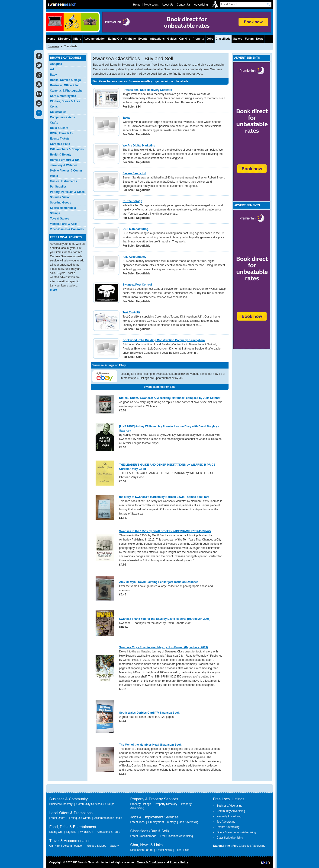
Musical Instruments (64, 181)
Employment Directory (162, 822)
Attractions (157, 39)
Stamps (55, 213)
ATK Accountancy (135, 257)
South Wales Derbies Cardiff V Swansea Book (149, 713)
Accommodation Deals (108, 818)
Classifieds (223, 39)
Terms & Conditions (150, 862)
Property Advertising (229, 816)
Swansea (53, 46)
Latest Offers (57, 818)
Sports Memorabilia (63, 208)
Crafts (54, 123)
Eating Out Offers (80, 818)
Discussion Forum (142, 850)
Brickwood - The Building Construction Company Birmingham (164, 340)
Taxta (126, 118)
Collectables (58, 112)
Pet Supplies (58, 187)
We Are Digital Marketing (139, 146)
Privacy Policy (179, 862)
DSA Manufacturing (136, 229)
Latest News (164, 850)
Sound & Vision (60, 197)
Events (143, 39)
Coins (54, 107)
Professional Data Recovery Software (147, 90)
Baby (53, 75)
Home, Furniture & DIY (65, 160)
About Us (168, 5)
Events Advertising (228, 827)
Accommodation (95, 39)
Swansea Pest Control (137, 285)
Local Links (182, 850)
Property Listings (141, 804)
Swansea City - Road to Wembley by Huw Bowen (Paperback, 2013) (164, 647)
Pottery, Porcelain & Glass (67, 192)
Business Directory (61, 804)
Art (52, 69)
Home (51, 39)
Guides (172, 39)
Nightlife (130, 39)
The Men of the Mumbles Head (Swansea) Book (150, 745)
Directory (64, 39)
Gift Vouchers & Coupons (67, 149)
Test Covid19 (131, 312)
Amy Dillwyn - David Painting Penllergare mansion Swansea (159, 582)
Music (54, 176)
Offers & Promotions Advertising (236, 832)
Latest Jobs (137, 822)
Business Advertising (230, 806)
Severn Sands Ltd (134, 173)
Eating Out (115, 39)
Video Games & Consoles (67, 229)
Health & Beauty (61, 155)
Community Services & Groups (95, 804)
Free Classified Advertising (176, 836)
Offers (77, 39)
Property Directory (166, 804)
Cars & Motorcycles (63, 96)
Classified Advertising (230, 838)
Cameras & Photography (66, 91)
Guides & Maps (97, 846)
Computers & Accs (63, 117)
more (53, 290)
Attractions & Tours (108, 832)
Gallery (238, 39)
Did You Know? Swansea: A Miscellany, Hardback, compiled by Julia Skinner (170, 398)
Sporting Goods (61, 203)
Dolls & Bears (59, 128)
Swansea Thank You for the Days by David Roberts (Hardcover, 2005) (165, 619)
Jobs (210, 39)
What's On (87, 832)
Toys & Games (60, 219)
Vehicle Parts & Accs (64, 224)
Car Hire (185, 39)
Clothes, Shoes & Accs (65, 101)
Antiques (56, 64)
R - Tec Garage (132, 201)
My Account (151, 5)
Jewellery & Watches (64, 165)
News (260, 39)
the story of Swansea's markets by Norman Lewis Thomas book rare (164, 497)
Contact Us (184, 5)
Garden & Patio (60, 144)
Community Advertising (231, 811)
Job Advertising (189, 822)
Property (198, 39)
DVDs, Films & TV (62, 133)
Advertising (201, 5)
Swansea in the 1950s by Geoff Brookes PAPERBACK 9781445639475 (165, 531)
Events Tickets (60, 139)
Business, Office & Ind (65, 85)
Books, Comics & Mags (66, 80)
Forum (249, 39)
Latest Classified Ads (143, 836)
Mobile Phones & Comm (66, 171)
